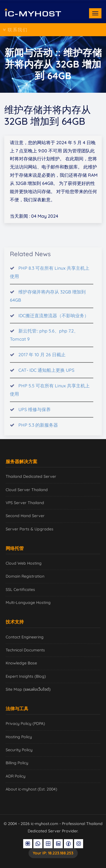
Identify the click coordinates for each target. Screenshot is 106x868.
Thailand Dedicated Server (31, 476)
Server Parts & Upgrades (30, 529)
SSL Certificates (20, 590)
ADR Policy (16, 776)
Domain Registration (25, 576)
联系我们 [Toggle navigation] (15, 30)
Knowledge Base (21, 663)
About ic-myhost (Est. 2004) (31, 789)
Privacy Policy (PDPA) (25, 724)
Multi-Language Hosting (28, 603)
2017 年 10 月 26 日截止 (42, 357)
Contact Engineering (25, 637)
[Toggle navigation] (95, 13)
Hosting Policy (19, 737)
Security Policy (19, 750)
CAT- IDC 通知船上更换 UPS (46, 373)
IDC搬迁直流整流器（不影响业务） (54, 318)
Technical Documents (25, 650)
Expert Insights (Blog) (26, 676)
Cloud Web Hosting (24, 563)
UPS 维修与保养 (34, 412)
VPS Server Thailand (25, 503)
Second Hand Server (25, 516)
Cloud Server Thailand (27, 490)
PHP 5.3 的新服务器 (38, 428)
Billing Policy (17, 763)
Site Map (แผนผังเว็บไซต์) (28, 689)
